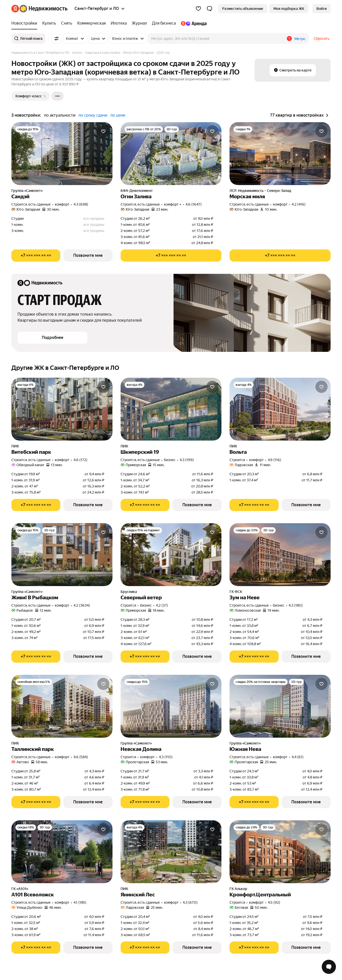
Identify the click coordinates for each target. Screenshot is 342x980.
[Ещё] (58, 96)
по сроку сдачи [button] (93, 115)
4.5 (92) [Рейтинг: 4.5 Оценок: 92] (274, 902)
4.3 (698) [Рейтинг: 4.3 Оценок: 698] (81, 204)
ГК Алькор (238, 889)
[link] (321, 9)
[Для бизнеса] (164, 23)
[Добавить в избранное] (103, 131)
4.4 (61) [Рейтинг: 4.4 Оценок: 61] (298, 757)
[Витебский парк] (62, 409)
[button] (210, 9)
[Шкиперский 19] (171, 409)
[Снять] (67, 23)
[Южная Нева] (280, 706)
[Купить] (49, 23)
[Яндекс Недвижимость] (43, 9)
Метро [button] (300, 39)
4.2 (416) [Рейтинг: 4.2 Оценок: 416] (299, 204)
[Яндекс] (15, 9)
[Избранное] (198, 9)
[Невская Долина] (171, 706)
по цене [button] (118, 115)
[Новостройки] (26, 23)
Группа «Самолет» (27, 191)
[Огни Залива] (171, 154)
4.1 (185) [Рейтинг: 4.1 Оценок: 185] (80, 902)
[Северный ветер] (171, 555)
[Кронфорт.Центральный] (280, 852)
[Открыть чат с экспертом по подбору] (329, 967)
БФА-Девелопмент (137, 191)
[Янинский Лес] (171, 852)
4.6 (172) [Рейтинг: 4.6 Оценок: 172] (80, 460)
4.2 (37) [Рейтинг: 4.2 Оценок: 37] (162, 605)
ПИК (15, 446)
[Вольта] (280, 409)
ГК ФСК (236, 592)
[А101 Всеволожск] (62, 852)
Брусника (129, 592)
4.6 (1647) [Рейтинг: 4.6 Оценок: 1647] (194, 204)
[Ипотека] (119, 23)
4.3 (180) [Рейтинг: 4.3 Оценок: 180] (296, 605)
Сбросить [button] (321, 39)
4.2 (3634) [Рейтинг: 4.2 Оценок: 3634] (82, 605)
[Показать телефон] (36, 256)
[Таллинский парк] (62, 706)
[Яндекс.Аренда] (192, 23)
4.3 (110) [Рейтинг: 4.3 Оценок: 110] (166, 757)
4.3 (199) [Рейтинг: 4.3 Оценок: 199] (187, 460)
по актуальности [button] (60, 115)
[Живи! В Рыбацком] (62, 555)
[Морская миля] (280, 154)
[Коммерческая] (91, 23)
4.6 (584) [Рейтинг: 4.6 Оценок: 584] (81, 757)
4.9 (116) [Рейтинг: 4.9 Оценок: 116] (274, 460)
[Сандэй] (62, 154)
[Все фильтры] (56, 39)
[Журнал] (139, 23)
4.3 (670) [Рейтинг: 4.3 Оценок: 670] (190, 902)
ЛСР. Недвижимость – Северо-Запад (260, 191)
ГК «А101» (20, 889)
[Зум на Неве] (280, 555)
